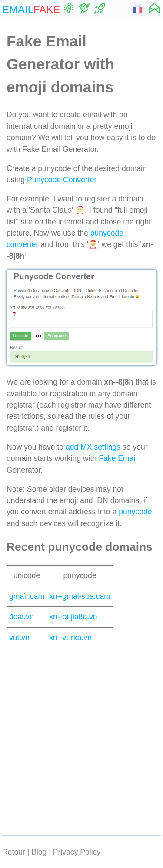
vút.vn (19, 638)
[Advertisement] (81, 740)
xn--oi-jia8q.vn (73, 617)
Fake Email (118, 458)
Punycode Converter (62, 180)
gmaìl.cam (27, 596)
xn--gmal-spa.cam (80, 596)
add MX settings (93, 447)
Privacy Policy (77, 852)
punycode (135, 512)
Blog (39, 852)
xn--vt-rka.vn (70, 638)
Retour (14, 852)
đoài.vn (22, 617)
